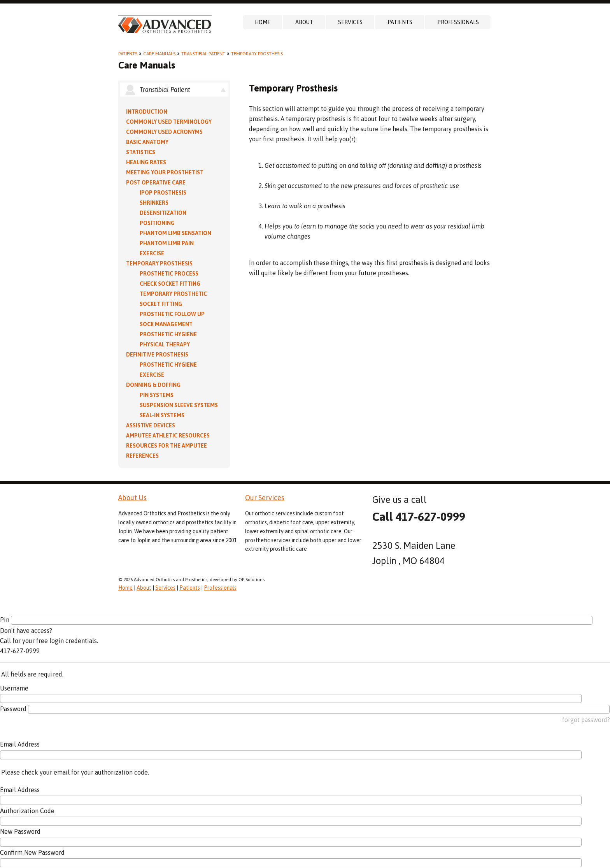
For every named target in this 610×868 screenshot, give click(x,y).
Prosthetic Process (169, 274)
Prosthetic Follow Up (172, 314)
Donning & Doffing (153, 385)
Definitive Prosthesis (157, 355)
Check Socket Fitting (170, 284)
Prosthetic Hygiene (168, 334)
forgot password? (586, 720)
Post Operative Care (156, 183)
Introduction (147, 112)
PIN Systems (157, 395)
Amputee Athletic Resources (168, 436)
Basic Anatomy (147, 142)
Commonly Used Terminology (169, 122)
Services (350, 22)
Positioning (157, 223)
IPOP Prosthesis (163, 193)
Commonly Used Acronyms (164, 132)
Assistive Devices (151, 425)
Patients (400, 22)
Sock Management (166, 324)
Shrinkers (154, 203)
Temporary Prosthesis (257, 54)
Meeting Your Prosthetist (165, 172)
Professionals (458, 22)
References (142, 456)
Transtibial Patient (203, 54)
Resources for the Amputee (167, 446)
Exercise (152, 253)
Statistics (141, 152)
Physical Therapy (165, 344)
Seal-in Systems (162, 415)
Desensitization (163, 213)
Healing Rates (146, 162)
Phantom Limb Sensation (175, 233)
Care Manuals (159, 54)
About (304, 22)
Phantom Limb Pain (167, 243)
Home (263, 22)
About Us (132, 498)
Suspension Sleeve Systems (179, 405)
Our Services (265, 498)
